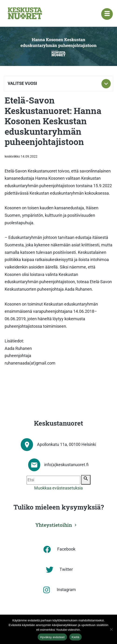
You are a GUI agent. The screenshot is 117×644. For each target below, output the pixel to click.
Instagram (66, 590)
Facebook (66, 549)
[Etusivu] (25, 13)
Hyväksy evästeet (52, 637)
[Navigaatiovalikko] (107, 14)
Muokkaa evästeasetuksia (58, 488)
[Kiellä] (111, 629)
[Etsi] (53, 480)
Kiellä (75, 637)
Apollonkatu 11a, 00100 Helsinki (67, 444)
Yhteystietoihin (54, 525)
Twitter (66, 569)
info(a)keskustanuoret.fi (66, 465)
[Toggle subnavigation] (106, 84)
